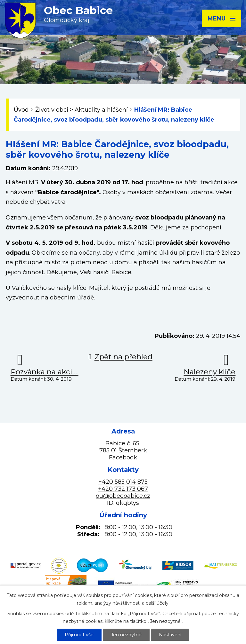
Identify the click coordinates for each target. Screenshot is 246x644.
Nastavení (170, 635)
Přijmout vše (79, 635)
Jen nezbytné (126, 635)
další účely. (158, 603)
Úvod (21, 110)
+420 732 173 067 (123, 489)
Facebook (123, 457)
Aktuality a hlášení (101, 110)
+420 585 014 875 (123, 482)
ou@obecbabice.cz (123, 496)
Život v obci (52, 110)
